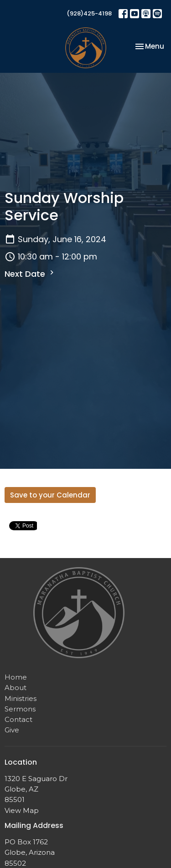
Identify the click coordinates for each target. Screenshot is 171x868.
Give (12, 730)
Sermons (20, 709)
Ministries (21, 698)
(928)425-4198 (89, 13)
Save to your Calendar (50, 495)
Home (16, 677)
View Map (22, 810)
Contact (18, 719)
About (16, 688)
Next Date (30, 274)
